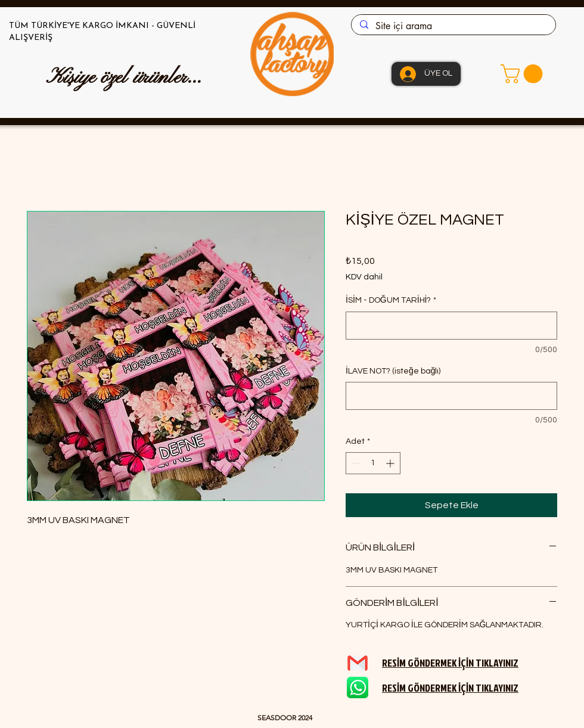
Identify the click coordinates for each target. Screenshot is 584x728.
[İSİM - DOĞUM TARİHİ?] (451, 326)
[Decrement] (355, 463)
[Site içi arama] (453, 26)
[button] (524, 74)
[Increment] (391, 463)
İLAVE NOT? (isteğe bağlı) (393, 371)
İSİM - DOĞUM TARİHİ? (391, 300)
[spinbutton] (373, 463)
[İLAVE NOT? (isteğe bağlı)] (451, 396)
